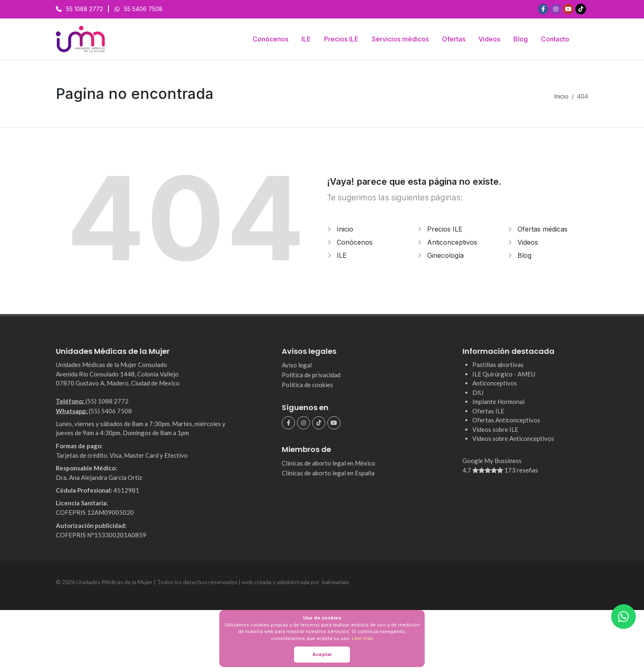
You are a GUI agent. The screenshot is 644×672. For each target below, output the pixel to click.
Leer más (363, 638)
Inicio (561, 96)
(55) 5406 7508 (110, 411)
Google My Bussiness (525, 466)
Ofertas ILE (488, 411)
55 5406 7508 (143, 9)
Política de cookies (307, 385)
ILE (342, 255)
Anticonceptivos (452, 242)
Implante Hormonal (498, 401)
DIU (478, 392)
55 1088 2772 (85, 9)
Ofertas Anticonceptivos (506, 420)
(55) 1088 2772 (107, 401)
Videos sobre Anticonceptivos (513, 438)
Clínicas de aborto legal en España (328, 473)
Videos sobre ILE (495, 429)
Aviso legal (297, 365)
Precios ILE (445, 229)
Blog (524, 255)
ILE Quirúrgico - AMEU (504, 374)
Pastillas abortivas (498, 365)
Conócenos (355, 242)
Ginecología (445, 255)
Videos (528, 242)
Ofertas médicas (543, 229)
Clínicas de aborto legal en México (329, 463)
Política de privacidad (311, 375)
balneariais (336, 582)
